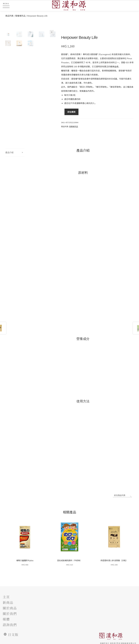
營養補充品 (20, 16)
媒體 (6, 618)
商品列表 (9, 16)
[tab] (15, 153)
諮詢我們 (10, 624)
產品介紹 (9, 152)
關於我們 (10, 613)
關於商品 (10, 607)
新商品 (8, 602)
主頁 (6, 596)
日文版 (12, 633)
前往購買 (72, 112)
